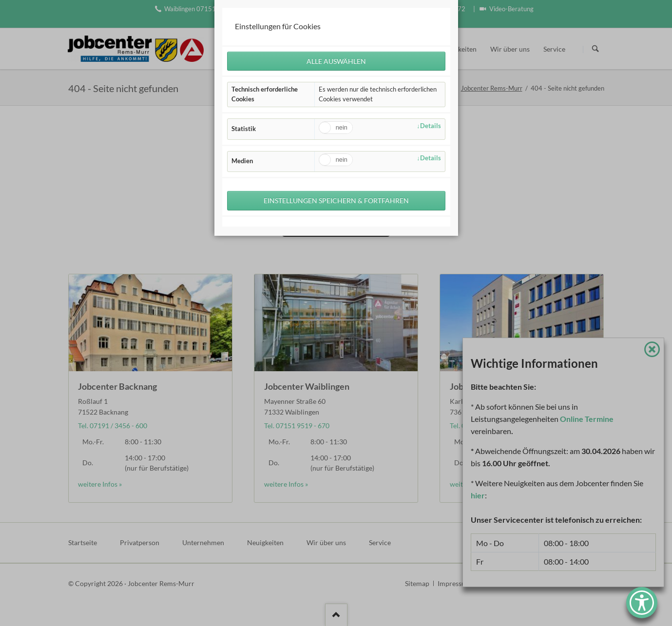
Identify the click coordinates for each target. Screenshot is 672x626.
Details (431, 126)
